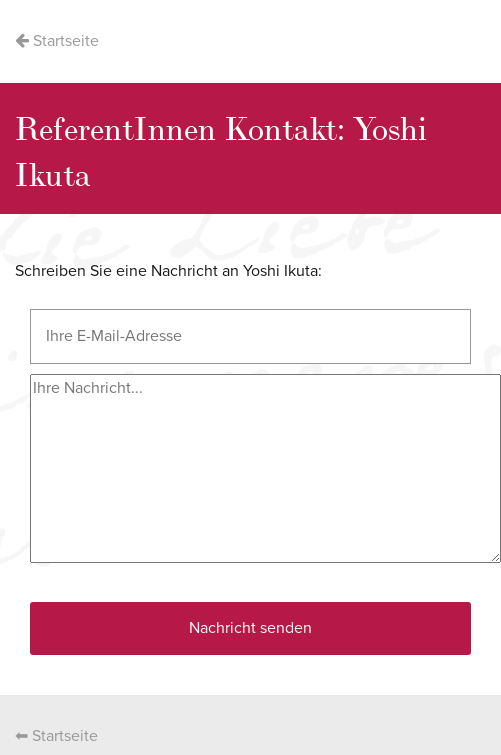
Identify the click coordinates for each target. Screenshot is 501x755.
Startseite (57, 41)
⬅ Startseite (56, 736)
